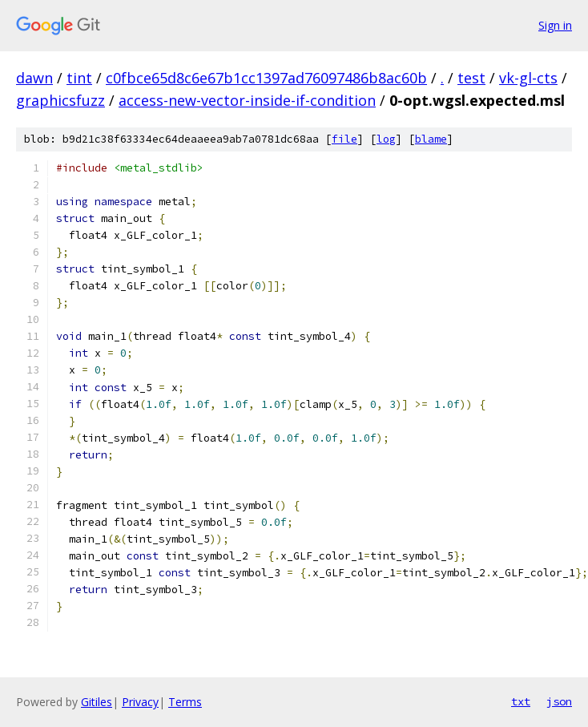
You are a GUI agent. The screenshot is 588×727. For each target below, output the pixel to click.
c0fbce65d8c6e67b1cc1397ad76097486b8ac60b (266, 78)
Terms (185, 702)
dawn (34, 78)
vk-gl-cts (528, 78)
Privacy (140, 702)
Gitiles (97, 702)
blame (431, 139)
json (559, 701)
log (386, 139)
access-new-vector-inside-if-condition (247, 100)
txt (521, 701)
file (344, 139)
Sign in (555, 25)
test (471, 78)
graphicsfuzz (60, 100)
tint (79, 78)
